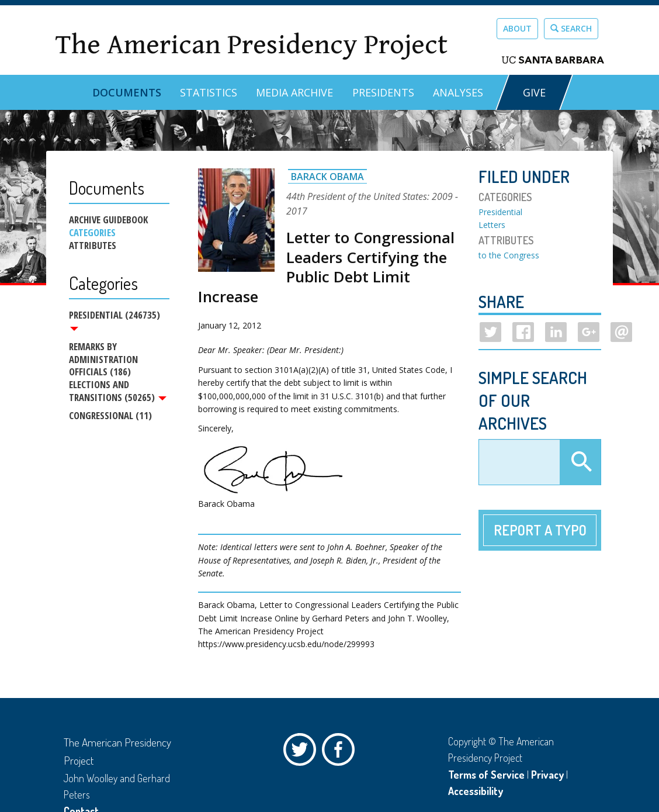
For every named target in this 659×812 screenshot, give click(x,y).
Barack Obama (327, 177)
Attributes (93, 246)
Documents (127, 92)
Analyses (458, 92)
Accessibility (476, 791)
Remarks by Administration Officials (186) (103, 359)
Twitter (303, 752)
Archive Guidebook (108, 220)
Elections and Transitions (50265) (118, 392)
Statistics (209, 92)
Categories (92, 233)
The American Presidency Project (251, 45)
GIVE (534, 92)
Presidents (383, 92)
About (517, 28)
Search (571, 28)
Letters (492, 225)
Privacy (547, 775)
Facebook (341, 752)
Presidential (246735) (115, 320)
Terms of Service (486, 775)
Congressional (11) (110, 416)
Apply (580, 462)
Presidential (500, 212)
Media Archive (294, 92)
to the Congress (509, 255)
